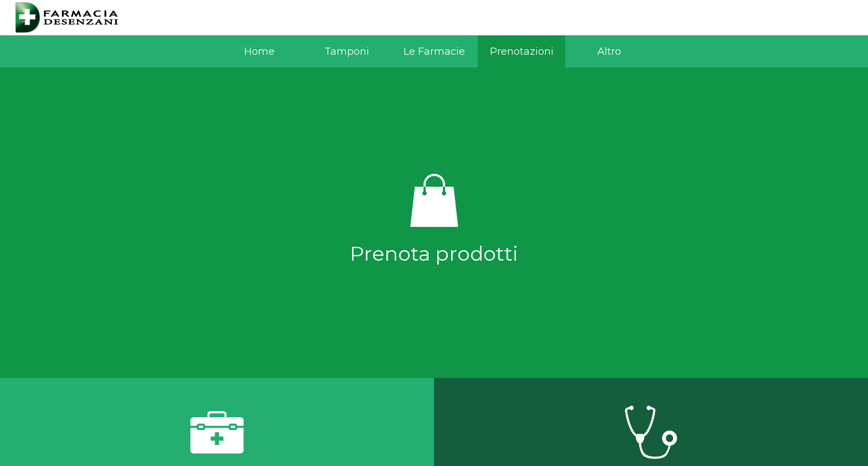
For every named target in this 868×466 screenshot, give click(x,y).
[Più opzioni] (609, 51)
